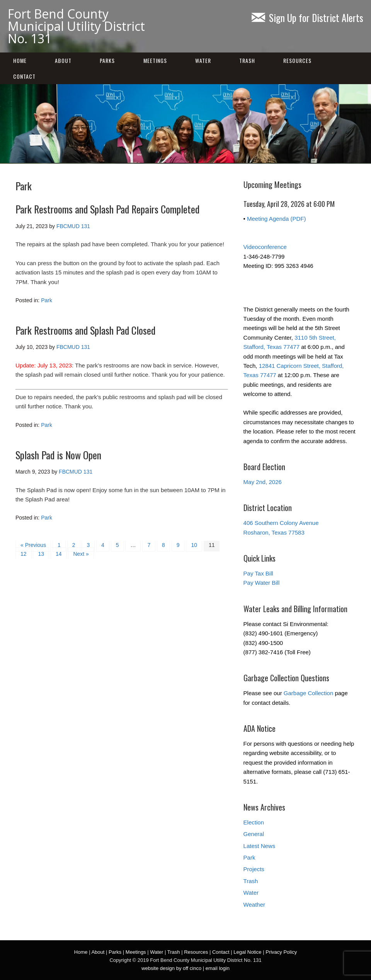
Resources (297, 60)
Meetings (155, 60)
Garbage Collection (308, 693)
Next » (81, 554)
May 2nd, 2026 (263, 482)
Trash (247, 60)
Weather (254, 905)
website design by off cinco (171, 968)
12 (24, 554)
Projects (254, 869)
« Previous (33, 545)
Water (203, 60)
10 (194, 545)
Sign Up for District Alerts (307, 18)
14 (59, 554)
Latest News (260, 846)
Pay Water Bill (262, 583)
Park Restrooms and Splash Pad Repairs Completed (107, 209)
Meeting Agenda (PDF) (277, 219)
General (254, 834)
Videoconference (265, 247)
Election (254, 822)
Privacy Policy (281, 952)
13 (41, 554)
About (63, 60)
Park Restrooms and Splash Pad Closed (85, 330)
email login (218, 968)
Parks (107, 60)
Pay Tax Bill (258, 573)
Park (47, 300)
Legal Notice (247, 952)
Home (20, 60)
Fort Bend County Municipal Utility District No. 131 (76, 26)
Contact (24, 76)
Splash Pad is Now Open (58, 455)
